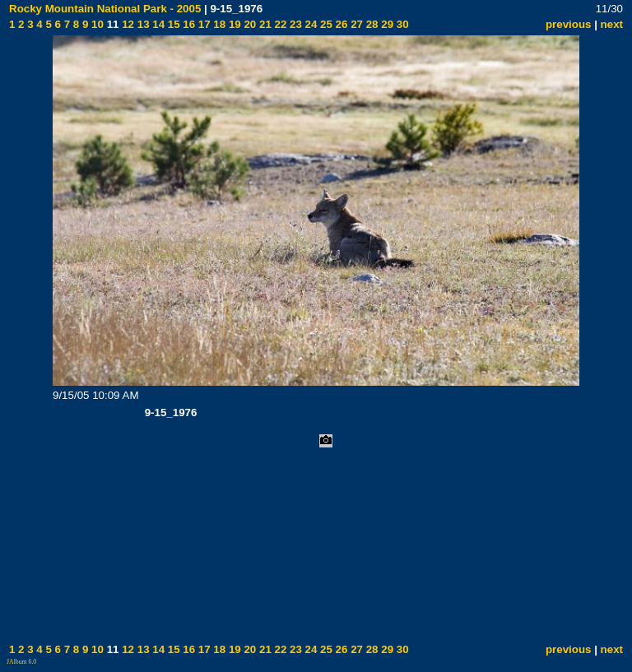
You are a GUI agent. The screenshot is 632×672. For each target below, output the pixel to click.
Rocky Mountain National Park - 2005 (105, 9)
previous (569, 24)
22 (279, 24)
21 (264, 24)
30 (401, 24)
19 (233, 24)
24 (310, 24)
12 (126, 24)
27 (355, 24)
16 (188, 24)
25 (325, 24)
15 (172, 24)
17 (203, 24)
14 (158, 24)
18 (218, 24)
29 (386, 24)
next (612, 24)
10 (96, 24)
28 (371, 24)
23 (294, 24)
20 (249, 24)
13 (142, 24)
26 (340, 24)
